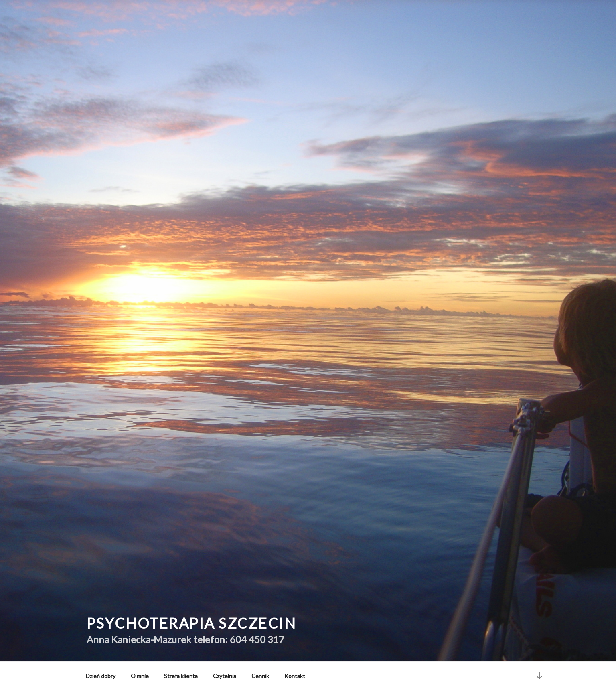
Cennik (260, 676)
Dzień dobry (101, 676)
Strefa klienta (181, 676)
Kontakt (295, 676)
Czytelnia (225, 676)
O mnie (140, 676)
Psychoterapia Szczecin (191, 623)
